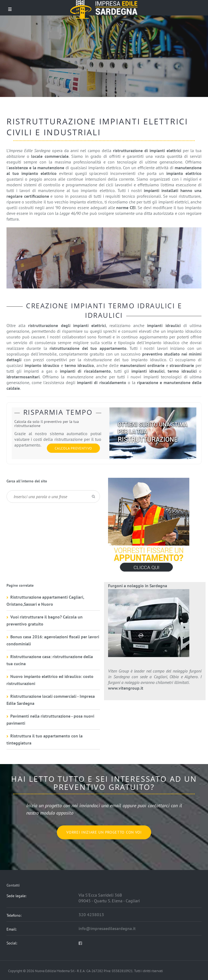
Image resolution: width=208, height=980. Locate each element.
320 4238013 (91, 915)
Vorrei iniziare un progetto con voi (104, 832)
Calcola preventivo (73, 448)
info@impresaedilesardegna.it (107, 928)
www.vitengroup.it (126, 688)
